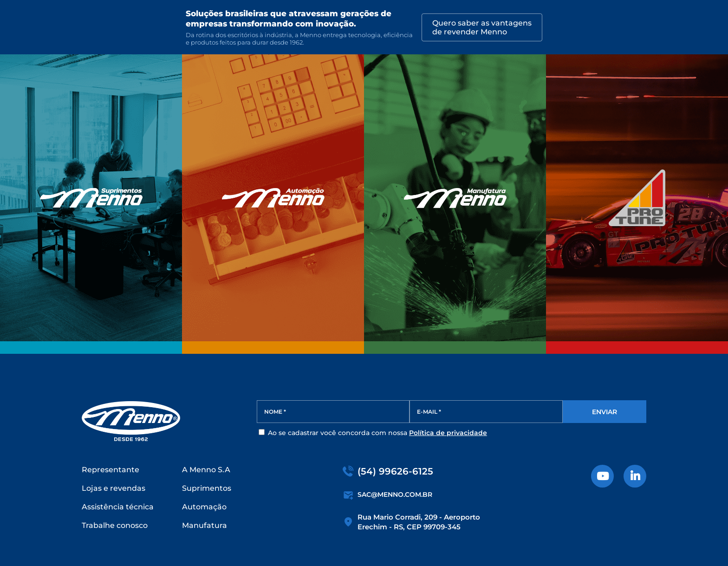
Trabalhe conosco (115, 525)
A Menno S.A (206, 470)
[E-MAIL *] (486, 412)
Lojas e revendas (114, 488)
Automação (204, 507)
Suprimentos (207, 488)
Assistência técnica (118, 507)
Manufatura (205, 525)
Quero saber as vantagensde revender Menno (482, 27)
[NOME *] (333, 412)
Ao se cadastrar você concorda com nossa (373, 433)
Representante (110, 470)
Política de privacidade (448, 433)
